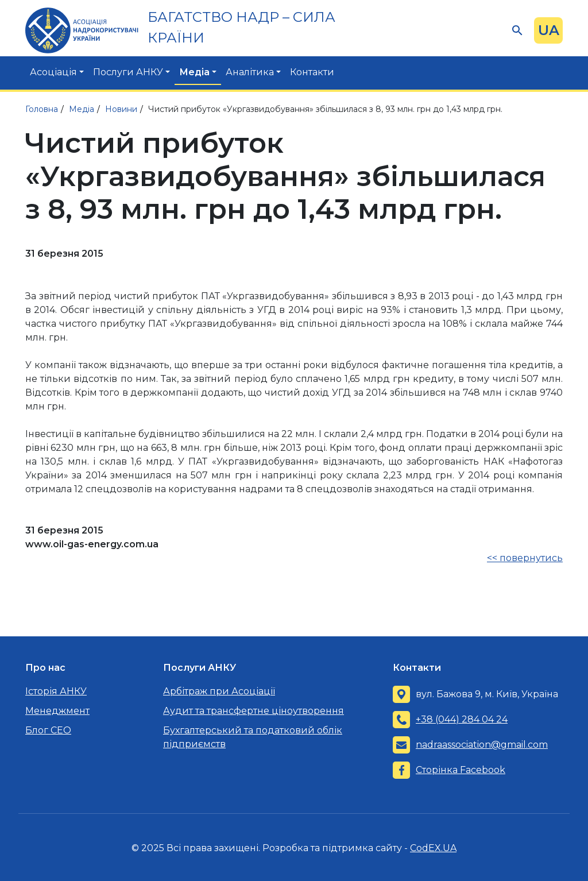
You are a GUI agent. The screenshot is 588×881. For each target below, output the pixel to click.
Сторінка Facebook (461, 770)
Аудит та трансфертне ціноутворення (254, 711)
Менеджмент (57, 711)
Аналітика (250, 72)
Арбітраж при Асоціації (219, 691)
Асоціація (53, 72)
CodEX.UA (433, 848)
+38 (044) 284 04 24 (462, 719)
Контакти (312, 72)
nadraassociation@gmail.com (482, 745)
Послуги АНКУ (128, 72)
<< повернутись (525, 558)
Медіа (194, 72)
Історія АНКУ (56, 691)
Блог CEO (48, 730)
